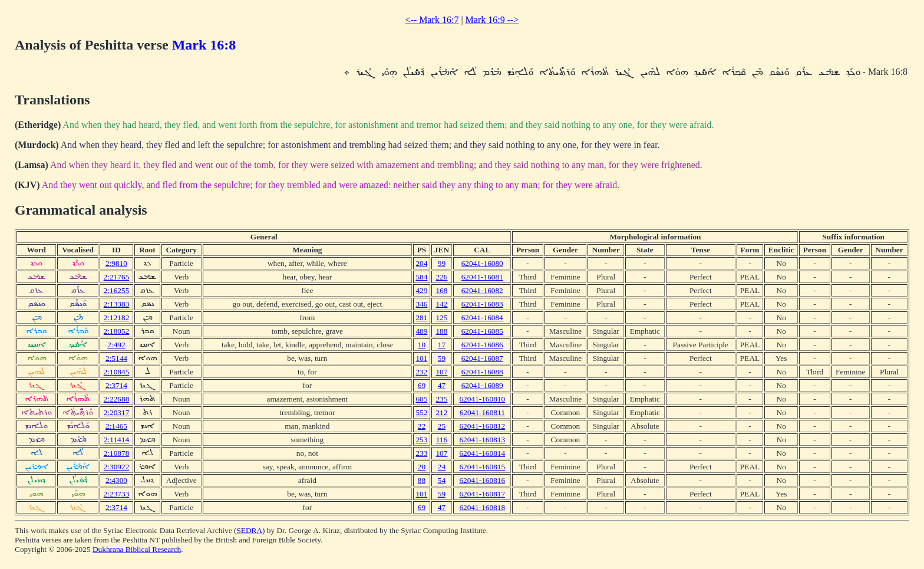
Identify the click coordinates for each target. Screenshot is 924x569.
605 (421, 399)
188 (441, 331)
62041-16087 (482, 358)
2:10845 (117, 372)
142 (441, 304)
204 (421, 263)
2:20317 (117, 412)
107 (441, 372)
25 (442, 426)
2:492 (116, 345)
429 (421, 290)
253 (421, 440)
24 (442, 467)
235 (441, 399)
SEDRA (249, 530)
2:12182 (117, 318)
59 (442, 358)
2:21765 (117, 277)
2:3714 (116, 385)
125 (441, 318)
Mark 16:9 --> (492, 20)
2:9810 (116, 263)
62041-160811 (482, 412)
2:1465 (116, 426)
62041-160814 (482, 453)
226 (441, 277)
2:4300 (116, 480)
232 (421, 372)
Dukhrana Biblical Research (137, 549)
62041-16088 (482, 372)
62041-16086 (482, 345)
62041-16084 (482, 318)
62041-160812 (482, 426)
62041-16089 (482, 385)
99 (442, 263)
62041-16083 (482, 304)
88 (422, 480)
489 (421, 331)
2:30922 (117, 467)
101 (421, 358)
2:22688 (117, 399)
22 (422, 426)
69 (422, 385)
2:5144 (116, 358)
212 (441, 412)
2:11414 (116, 440)
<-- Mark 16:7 (432, 20)
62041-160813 (482, 440)
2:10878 (117, 453)
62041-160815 (482, 467)
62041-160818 (482, 507)
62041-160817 (482, 494)
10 (422, 345)
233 (421, 453)
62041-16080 (482, 263)
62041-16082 (482, 290)
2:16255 (117, 290)
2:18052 (117, 331)
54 (442, 480)
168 (441, 290)
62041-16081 (482, 277)
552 (421, 412)
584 (421, 277)
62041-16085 (482, 331)
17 (442, 345)
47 (442, 385)
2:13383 (117, 304)
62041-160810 (482, 399)
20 (422, 467)
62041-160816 (482, 480)
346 (421, 304)
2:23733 (117, 494)
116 (442, 440)
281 (421, 318)
